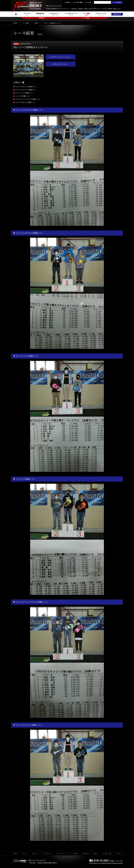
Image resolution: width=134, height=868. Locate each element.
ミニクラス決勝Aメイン (23, 96)
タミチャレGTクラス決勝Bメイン (26, 90)
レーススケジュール (61, 854)
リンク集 (118, 854)
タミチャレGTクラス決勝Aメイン (26, 87)
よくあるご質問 (107, 854)
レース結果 (26, 23)
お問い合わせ (85, 854)
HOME (15, 23)
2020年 (36, 23)
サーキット (25, 854)
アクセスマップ (47, 854)
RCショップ (35, 854)
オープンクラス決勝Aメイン (24, 93)
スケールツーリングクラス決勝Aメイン (28, 99)
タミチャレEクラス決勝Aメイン (26, 102)
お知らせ (96, 854)
